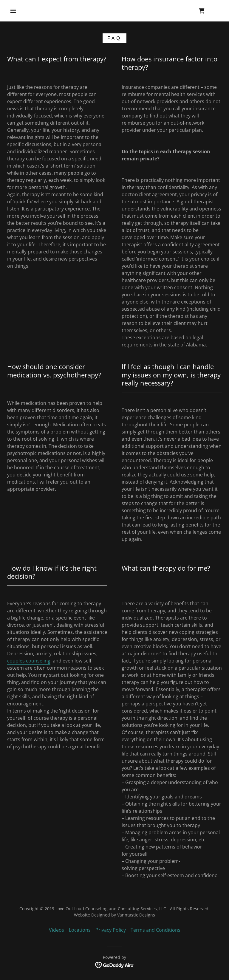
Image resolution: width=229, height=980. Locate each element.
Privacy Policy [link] (111, 930)
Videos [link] (57, 930)
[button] (13, 11)
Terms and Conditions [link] (155, 930)
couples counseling (29, 661)
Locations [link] (80, 930)
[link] (202, 11)
